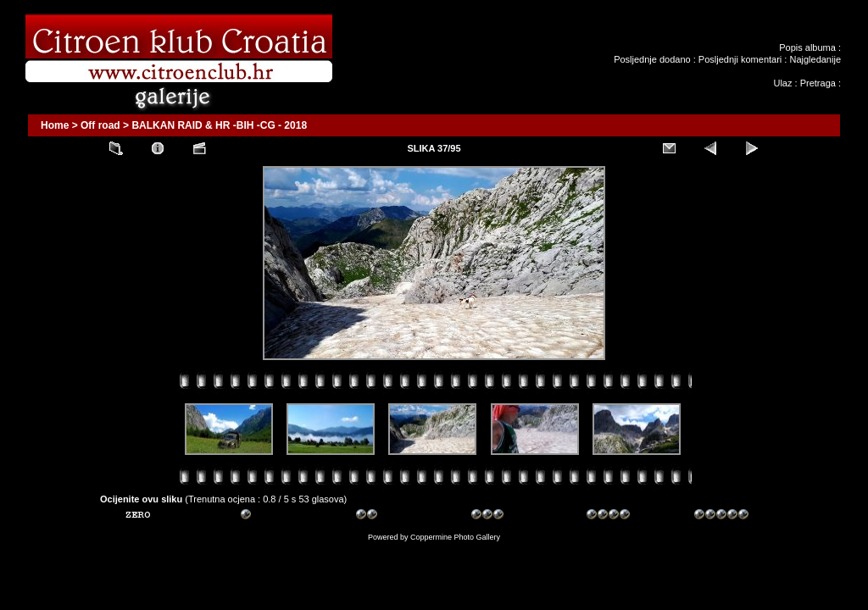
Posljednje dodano (652, 59)
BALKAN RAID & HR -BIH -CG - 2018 (219, 125)
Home (55, 125)
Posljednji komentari (740, 59)
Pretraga (818, 83)
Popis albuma (807, 47)
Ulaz (782, 83)
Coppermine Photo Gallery (455, 537)
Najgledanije (815, 59)
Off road (100, 125)
